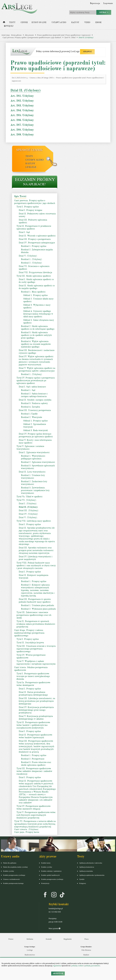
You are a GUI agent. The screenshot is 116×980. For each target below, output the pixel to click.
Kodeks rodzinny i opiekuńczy (51, 871)
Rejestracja (95, 3)
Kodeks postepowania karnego (13, 883)
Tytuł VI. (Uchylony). (27, 500)
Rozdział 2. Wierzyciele (31, 417)
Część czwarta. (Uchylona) (26, 829)
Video (87, 22)
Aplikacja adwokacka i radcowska (91, 863)
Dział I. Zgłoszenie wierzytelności (34, 452)
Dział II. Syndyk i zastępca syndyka (35, 400)
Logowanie (108, 3)
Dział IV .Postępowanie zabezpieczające (37, 243)
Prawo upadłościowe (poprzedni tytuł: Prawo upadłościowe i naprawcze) (64, 35)
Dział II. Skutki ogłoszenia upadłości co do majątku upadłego (37, 287)
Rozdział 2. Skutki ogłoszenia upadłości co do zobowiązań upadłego (38, 328)
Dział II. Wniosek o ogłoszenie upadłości (37, 236)
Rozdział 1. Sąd (28, 390)
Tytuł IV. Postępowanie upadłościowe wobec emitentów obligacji (33, 807)
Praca (86, 939)
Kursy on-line (39, 22)
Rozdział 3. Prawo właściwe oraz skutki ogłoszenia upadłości (36, 764)
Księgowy (83, 883)
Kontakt (49, 939)
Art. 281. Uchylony (22, 96)
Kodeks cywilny (9, 871)
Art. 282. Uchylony (22, 101)
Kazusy (75, 22)
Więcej (9, 26)
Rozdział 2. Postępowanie (33, 759)
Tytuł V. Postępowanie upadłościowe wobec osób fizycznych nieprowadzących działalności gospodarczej (36, 815)
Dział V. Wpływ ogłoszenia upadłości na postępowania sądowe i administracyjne (37, 369)
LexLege (31, 167)
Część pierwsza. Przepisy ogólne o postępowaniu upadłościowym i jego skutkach (32, 37)
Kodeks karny (46, 863)
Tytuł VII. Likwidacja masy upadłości (34, 521)
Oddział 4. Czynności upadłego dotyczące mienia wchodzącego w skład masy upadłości (38, 314)
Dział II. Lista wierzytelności (32, 472)
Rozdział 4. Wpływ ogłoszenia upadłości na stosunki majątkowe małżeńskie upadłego (36, 344)
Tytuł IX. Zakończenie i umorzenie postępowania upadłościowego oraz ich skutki (34, 615)
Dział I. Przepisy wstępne (30, 210)
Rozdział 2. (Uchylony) (31, 263)
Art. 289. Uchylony (22, 135)
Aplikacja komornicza (87, 867)
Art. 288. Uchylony (22, 130)
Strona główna (16, 35)
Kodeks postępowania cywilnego (14, 875)
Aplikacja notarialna (86, 871)
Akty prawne (29, 35)
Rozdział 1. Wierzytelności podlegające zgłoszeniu (33, 457)
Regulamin (68, 939)
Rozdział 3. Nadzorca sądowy (34, 403)
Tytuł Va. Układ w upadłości (29, 497)
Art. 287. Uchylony (22, 125)
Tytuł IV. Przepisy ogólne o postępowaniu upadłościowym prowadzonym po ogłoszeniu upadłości (36, 380)
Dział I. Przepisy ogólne (30, 524)
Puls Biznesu (86, 950)
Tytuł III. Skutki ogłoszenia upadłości (34, 276)
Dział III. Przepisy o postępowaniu (35, 239)
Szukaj (104, 12)
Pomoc (11, 939)
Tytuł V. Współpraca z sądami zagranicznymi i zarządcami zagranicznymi (36, 663)
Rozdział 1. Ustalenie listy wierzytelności (33, 477)
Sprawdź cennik (30, 150)
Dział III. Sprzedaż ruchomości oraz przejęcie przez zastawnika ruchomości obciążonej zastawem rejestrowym (36, 550)
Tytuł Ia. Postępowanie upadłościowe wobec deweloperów (33, 684)
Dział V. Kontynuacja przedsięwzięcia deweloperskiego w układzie (36, 718)
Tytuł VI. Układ (70, 37)
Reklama (30, 939)
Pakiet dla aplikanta (10, 863)
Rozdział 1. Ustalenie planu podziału (37, 605)
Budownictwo (30, 955)
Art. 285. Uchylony (22, 115)
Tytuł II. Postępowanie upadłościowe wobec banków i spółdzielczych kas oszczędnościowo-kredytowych (33, 725)
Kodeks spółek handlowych (50, 875)
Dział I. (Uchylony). (28, 504)
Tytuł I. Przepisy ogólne (28, 207)
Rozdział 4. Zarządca (31, 407)
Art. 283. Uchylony (22, 105)
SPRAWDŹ (87, 52)
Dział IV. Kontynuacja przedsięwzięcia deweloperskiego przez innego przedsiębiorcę (36, 710)
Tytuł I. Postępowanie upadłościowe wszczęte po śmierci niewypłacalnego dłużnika (33, 676)
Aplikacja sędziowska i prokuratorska (92, 875)
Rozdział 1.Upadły (29, 414)
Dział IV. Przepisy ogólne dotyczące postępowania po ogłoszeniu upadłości (36, 435)
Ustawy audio (59, 22)
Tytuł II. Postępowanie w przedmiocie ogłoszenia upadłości (34, 227)
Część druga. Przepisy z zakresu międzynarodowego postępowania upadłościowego (29, 633)
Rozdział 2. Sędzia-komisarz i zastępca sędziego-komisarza (34, 395)
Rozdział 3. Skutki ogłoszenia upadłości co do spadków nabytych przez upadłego (36, 335)
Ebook (98, 22)
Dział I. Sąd (24, 232)
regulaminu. (57, 966)
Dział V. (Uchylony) (28, 256)
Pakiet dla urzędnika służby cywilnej (15, 867)
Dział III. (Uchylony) (29, 510)
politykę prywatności (92, 966)
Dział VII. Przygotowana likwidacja (35, 272)
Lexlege (30, 950)
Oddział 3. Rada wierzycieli (36, 430)
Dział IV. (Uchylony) (28, 514)
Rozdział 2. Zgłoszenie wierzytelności (38, 462)
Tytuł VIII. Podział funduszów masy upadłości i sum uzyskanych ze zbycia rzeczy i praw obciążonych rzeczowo (36, 565)
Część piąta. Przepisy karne (27, 832)
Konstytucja (45, 883)
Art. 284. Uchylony (22, 110)
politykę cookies (77, 966)
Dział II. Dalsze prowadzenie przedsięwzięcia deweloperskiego (33, 694)
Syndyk (82, 879)
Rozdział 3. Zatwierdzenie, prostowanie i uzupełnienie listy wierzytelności (35, 490)
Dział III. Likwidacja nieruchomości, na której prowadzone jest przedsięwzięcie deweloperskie (37, 701)
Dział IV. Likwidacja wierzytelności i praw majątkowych (36, 558)
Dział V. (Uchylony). (28, 517)
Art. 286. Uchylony (22, 120)
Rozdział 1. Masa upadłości (33, 292)
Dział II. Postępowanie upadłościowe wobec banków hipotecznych (35, 736)
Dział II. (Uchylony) (86, 37)
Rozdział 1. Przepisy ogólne (34, 246)
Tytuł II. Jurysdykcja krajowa (30, 643)
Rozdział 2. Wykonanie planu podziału (38, 609)
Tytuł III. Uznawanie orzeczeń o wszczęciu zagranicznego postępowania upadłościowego (36, 649)
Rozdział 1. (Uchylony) (31, 259)
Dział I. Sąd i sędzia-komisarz (32, 387)
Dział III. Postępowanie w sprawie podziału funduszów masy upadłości (35, 601)
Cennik (24, 22)
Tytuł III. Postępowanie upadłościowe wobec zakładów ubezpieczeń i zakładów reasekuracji (34, 771)
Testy (12, 22)
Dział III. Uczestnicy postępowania (35, 410)
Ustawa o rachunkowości (12, 879)
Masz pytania (54, 928)
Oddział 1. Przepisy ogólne (35, 295)
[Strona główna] (4, 23)
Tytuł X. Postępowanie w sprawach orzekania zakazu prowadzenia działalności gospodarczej (36, 624)
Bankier (86, 955)
